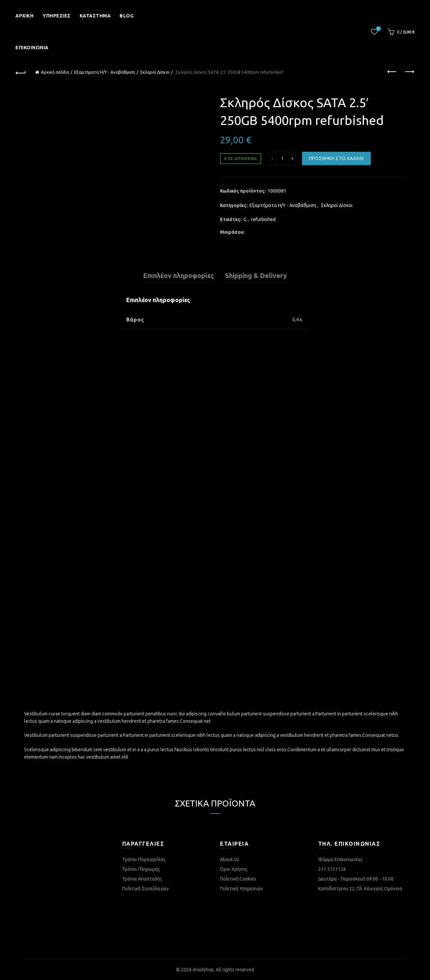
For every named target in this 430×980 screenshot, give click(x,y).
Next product (409, 72)
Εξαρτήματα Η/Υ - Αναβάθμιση (104, 72)
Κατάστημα (95, 16)
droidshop (203, 970)
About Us (230, 859)
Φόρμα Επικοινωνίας (340, 859)
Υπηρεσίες (57, 16)
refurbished (263, 219)
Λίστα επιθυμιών (378, 29)
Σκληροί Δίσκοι (155, 72)
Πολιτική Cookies (238, 879)
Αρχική (24, 16)
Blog (127, 16)
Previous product (392, 72)
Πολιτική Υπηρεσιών (241, 889)
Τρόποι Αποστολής (142, 879)
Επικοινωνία (32, 48)
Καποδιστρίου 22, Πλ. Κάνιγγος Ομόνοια (360, 889)
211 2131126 (332, 869)
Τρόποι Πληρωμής (141, 869)
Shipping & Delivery (256, 275)
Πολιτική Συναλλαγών (146, 889)
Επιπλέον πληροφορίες (178, 275)
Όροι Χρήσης (234, 869)
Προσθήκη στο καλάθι (337, 158)
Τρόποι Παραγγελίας (144, 859)
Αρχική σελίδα (55, 72)
